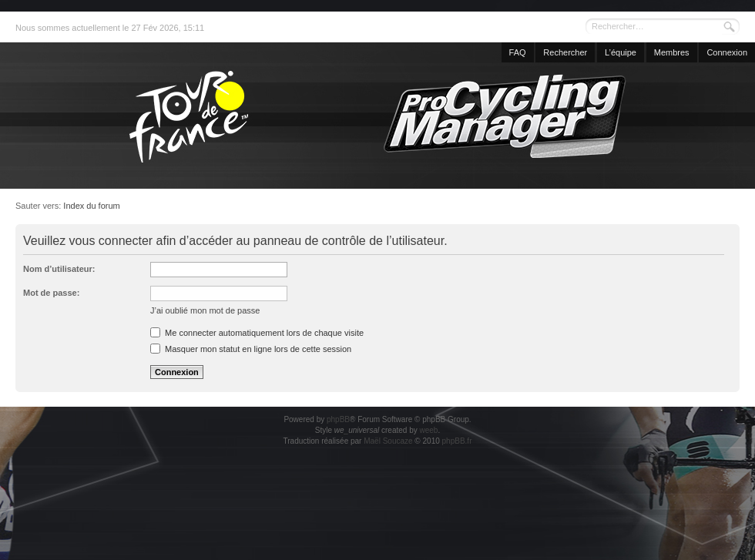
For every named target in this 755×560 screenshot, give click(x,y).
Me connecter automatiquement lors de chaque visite (257, 333)
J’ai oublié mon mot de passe (205, 310)
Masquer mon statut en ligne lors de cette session (251, 349)
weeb (428, 430)
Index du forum (91, 206)
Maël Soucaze (388, 441)
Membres (672, 52)
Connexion (727, 52)
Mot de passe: (51, 293)
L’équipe (621, 52)
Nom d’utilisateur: (59, 269)
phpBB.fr (457, 441)
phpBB (338, 419)
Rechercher (565, 52)
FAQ (518, 52)
